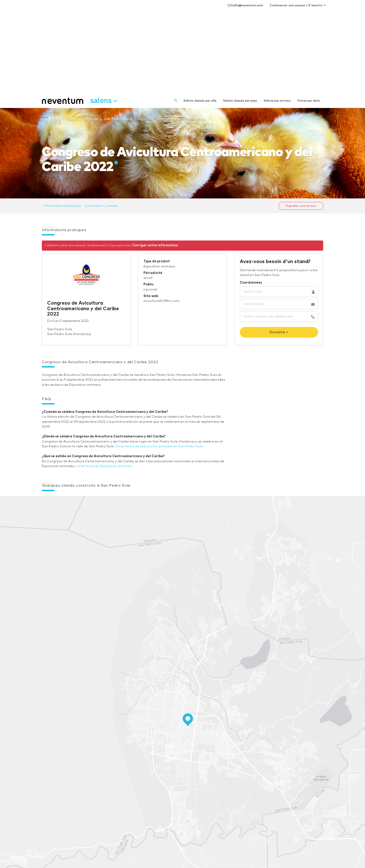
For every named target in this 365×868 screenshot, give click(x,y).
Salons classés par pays (240, 101)
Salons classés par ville (200, 101)
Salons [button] (104, 100)
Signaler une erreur (301, 206)
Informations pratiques (62, 206)
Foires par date (309, 101)
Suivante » (279, 332)
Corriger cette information (155, 245)
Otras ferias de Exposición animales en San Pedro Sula (159, 446)
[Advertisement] (182, 56)
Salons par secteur (277, 101)
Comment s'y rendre (101, 206)
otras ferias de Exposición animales (104, 466)
